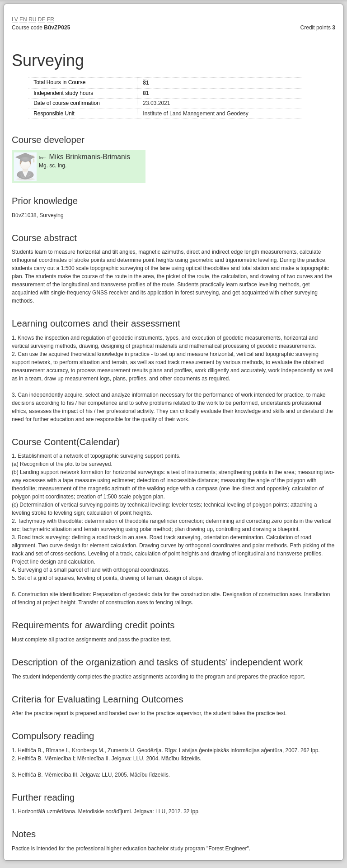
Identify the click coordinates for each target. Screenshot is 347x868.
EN (23, 19)
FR (51, 19)
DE (42, 19)
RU (32, 19)
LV (15, 19)
